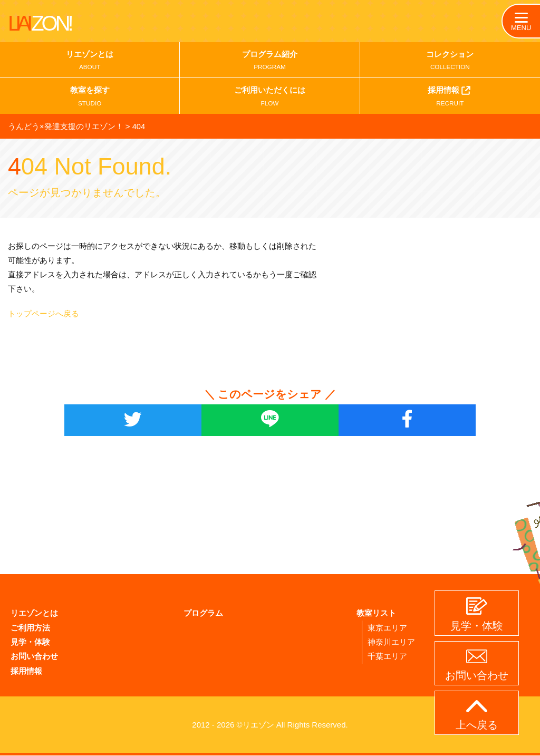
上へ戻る (477, 715)
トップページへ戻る (44, 314)
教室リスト (376, 614)
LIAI (40, 23)
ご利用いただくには (269, 99)
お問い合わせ (34, 657)
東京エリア (387, 629)
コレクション (450, 62)
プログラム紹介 (269, 62)
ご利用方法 (30, 629)
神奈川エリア (391, 643)
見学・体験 (30, 643)
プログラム (203, 614)
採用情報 (450, 98)
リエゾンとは (90, 62)
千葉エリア (387, 657)
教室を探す (90, 99)
